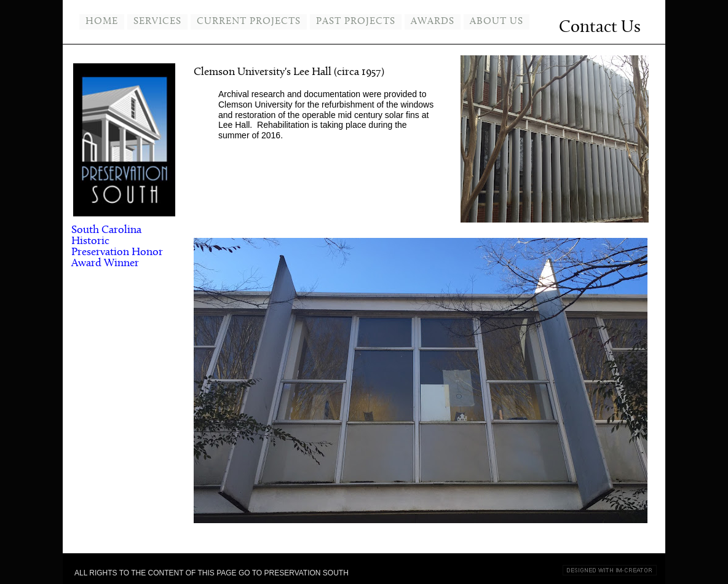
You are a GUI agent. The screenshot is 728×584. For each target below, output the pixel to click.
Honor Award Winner (117, 258)
